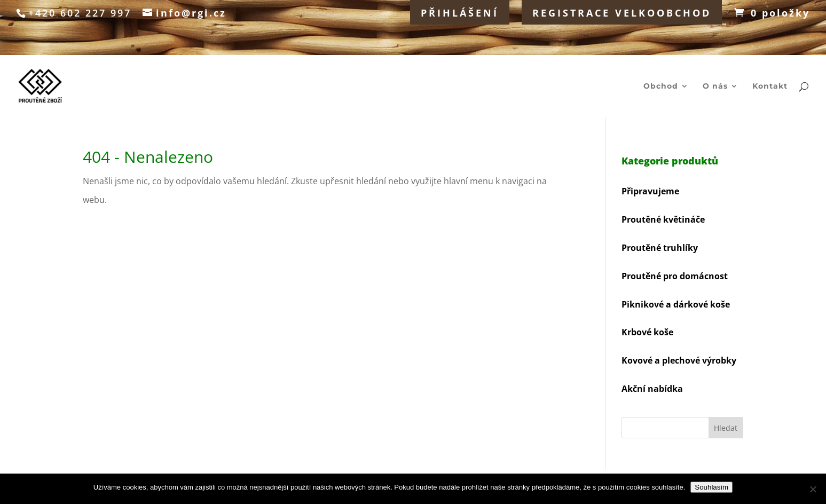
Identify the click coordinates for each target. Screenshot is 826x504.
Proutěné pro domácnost (675, 276)
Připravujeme (650, 191)
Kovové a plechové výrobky (679, 360)
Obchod (661, 86)
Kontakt (770, 86)
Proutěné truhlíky (660, 248)
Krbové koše (647, 332)
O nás (715, 86)
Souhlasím (711, 487)
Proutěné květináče (663, 219)
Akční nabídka (652, 389)
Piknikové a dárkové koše (676, 304)
